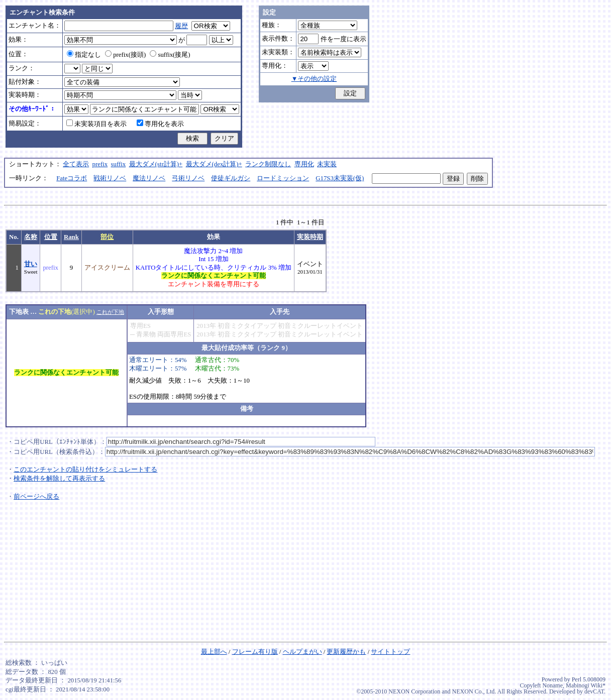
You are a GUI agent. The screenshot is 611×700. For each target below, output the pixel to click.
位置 (51, 237)
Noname (552, 685)
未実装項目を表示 (96, 124)
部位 (107, 237)
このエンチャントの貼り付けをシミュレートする (85, 470)
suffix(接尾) (170, 55)
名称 (31, 237)
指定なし (84, 55)
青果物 (146, 334)
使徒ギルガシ (231, 178)
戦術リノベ (110, 178)
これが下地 (110, 312)
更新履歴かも (346, 652)
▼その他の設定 (314, 79)
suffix (119, 164)
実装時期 (310, 237)
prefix (100, 164)
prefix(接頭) (125, 55)
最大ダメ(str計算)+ (156, 164)
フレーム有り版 (255, 652)
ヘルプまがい (302, 652)
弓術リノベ (188, 178)
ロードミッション (283, 178)
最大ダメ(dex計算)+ (214, 164)
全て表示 (76, 164)
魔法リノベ (149, 178)
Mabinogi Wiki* (586, 685)
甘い (31, 264)
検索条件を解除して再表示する (59, 479)
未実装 (327, 164)
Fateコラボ (72, 178)
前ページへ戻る (36, 497)
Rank (71, 237)
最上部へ (214, 652)
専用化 (304, 164)
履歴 (181, 26)
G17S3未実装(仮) (340, 178)
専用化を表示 (160, 124)
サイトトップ (390, 652)
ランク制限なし (268, 164)
